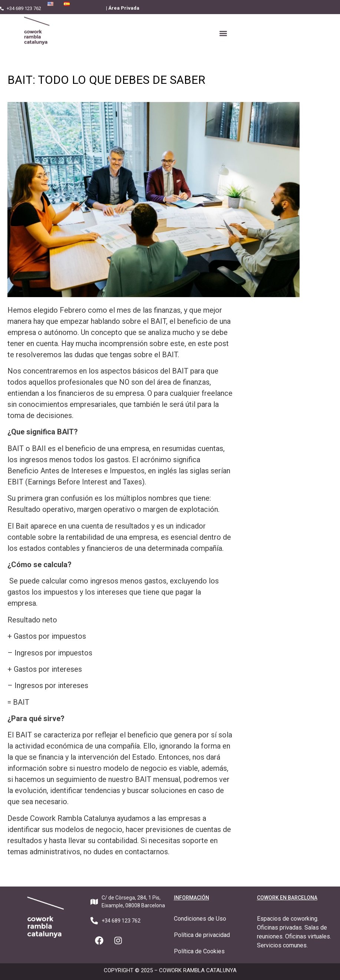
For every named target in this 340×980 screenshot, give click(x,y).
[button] (223, 34)
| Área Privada (123, 8)
